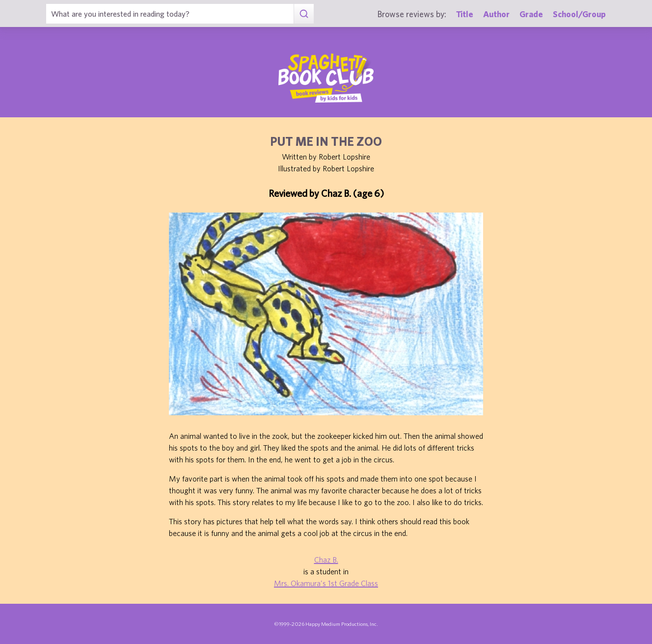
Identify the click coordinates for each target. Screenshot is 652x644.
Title (465, 14)
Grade (531, 14)
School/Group (579, 14)
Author (496, 14)
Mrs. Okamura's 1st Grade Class (326, 583)
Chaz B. (326, 560)
